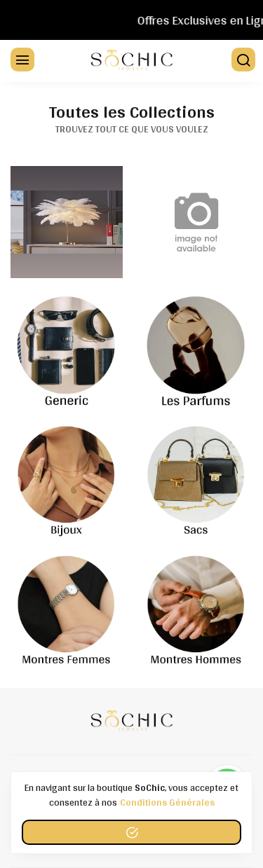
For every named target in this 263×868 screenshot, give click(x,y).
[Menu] (21, 61)
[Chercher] (242, 61)
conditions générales (167, 802)
